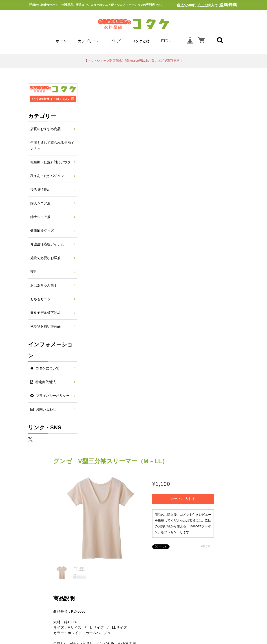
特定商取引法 (104, 512)
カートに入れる (207, 125)
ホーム (61, 41)
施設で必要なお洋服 (45, 258)
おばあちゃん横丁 (44, 285)
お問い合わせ (173, 512)
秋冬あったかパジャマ (47, 176)
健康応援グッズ (42, 231)
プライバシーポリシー (138, 512)
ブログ (115, 41)
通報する (227, 178)
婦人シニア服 (40, 203)
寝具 (34, 272)
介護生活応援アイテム (47, 244)
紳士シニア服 (40, 217)
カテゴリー (88, 41)
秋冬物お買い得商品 (45, 326)
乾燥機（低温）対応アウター (52, 162)
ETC (166, 41)
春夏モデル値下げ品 (45, 313)
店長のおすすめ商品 (45, 129)
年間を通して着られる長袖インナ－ (52, 146)
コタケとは (141, 41)
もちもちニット (42, 299)
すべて (99, 446)
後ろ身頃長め (40, 190)
